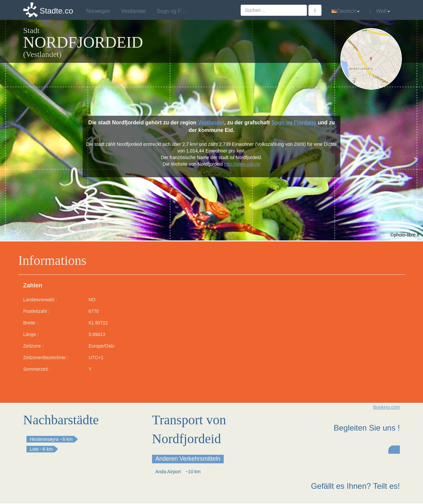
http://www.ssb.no (242, 164)
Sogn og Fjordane (294, 123)
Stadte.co (56, 11)
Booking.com (386, 407)
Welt (380, 11)
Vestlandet (211, 123)
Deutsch (346, 11)
